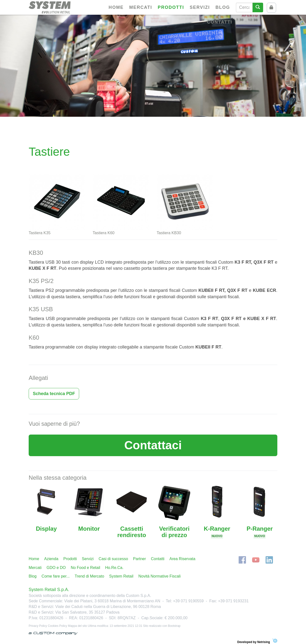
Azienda (51, 559)
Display (46, 529)
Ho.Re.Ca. (114, 568)
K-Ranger (217, 532)
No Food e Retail (86, 568)
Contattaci (153, 445)
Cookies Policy (57, 626)
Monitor (89, 529)
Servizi (200, 7)
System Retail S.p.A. (49, 590)
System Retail (121, 576)
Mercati (141, 7)
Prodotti (171, 7)
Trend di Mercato (89, 576)
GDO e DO (56, 568)
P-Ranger (260, 532)
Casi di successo (113, 559)
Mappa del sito (77, 626)
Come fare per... (56, 576)
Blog (223, 7)
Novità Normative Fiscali (159, 576)
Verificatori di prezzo (174, 532)
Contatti (220, 22)
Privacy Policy (38, 626)
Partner (139, 559)
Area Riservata (183, 559)
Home (116, 7)
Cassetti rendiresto (132, 532)
